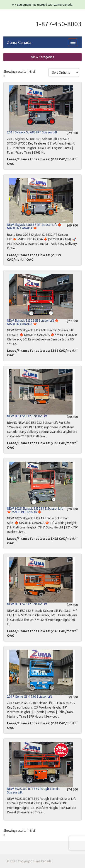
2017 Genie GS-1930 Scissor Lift (30, 697)
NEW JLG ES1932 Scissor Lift (27, 416)
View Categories (43, 57)
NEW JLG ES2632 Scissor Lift (27, 604)
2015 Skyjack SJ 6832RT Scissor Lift (32, 132)
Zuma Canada (19, 42)
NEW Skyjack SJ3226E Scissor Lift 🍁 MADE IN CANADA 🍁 (33, 322)
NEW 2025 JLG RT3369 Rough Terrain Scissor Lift (33, 790)
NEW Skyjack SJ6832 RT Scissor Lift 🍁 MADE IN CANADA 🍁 (34, 226)
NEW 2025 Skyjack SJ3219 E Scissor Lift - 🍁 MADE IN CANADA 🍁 (36, 510)
